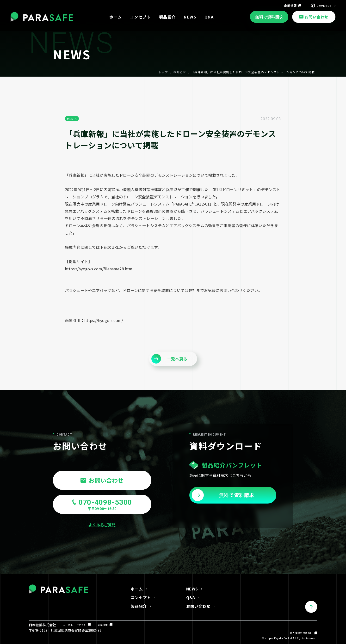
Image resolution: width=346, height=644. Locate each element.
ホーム (137, 589)
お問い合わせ (198, 606)
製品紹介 (139, 606)
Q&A (191, 597)
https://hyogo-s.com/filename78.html (99, 269)
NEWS (192, 589)
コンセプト (141, 597)
